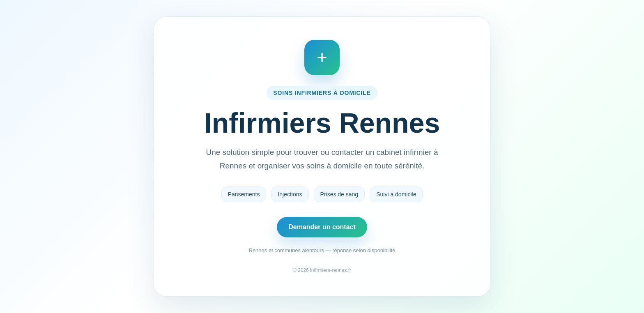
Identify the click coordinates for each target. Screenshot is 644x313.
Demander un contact (322, 227)
